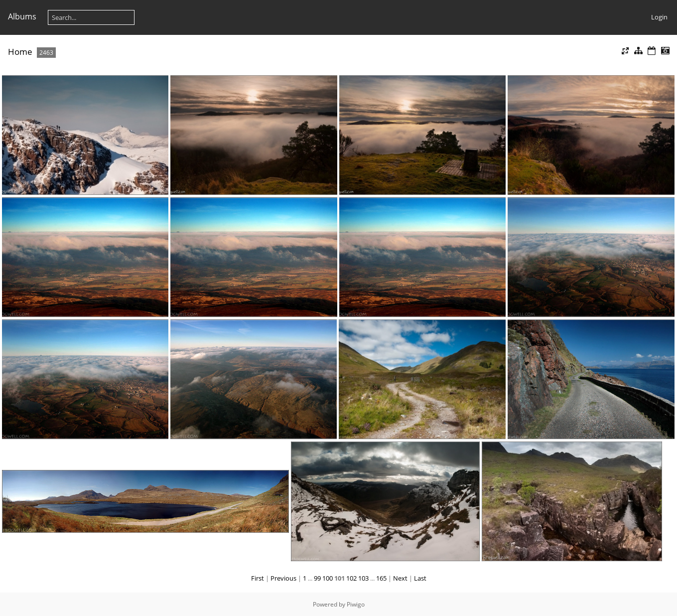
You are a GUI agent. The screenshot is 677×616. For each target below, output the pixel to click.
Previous (283, 578)
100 (328, 578)
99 (317, 578)
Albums (22, 16)
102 (351, 578)
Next (400, 578)
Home (20, 52)
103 (363, 578)
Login (659, 17)
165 (381, 578)
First (258, 578)
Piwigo (356, 604)
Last (420, 578)
